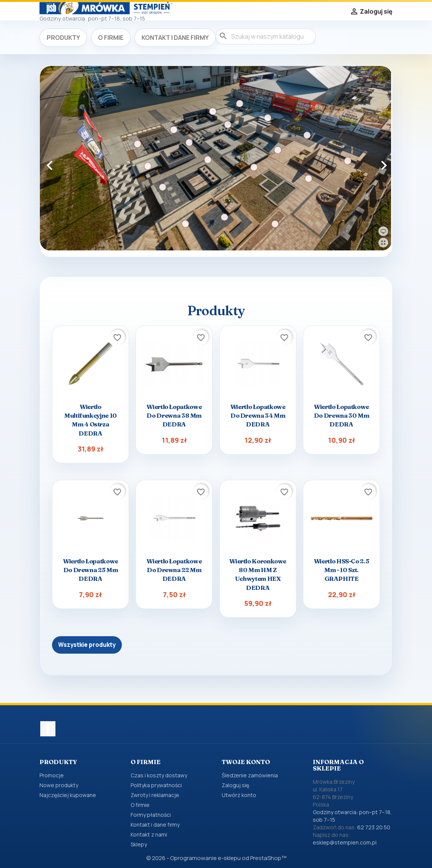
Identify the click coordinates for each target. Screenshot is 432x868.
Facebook (48, 729)
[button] (66, 161)
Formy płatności (151, 815)
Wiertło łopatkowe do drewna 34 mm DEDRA (258, 415)
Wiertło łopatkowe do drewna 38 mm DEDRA (174, 415)
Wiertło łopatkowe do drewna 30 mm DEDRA (342, 415)
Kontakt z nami (149, 834)
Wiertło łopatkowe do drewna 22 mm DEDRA (174, 570)
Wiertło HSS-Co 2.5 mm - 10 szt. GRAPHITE (342, 570)
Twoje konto (246, 762)
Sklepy (139, 844)
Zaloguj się (235, 785)
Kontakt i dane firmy (175, 38)
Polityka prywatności (156, 785)
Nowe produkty (59, 785)
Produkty (63, 38)
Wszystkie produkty (87, 645)
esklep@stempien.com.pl (345, 842)
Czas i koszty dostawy (159, 775)
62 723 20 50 (374, 827)
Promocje (52, 775)
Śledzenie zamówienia (250, 775)
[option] (216, 158)
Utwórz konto (239, 795)
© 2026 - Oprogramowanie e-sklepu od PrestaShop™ (216, 858)
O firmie (111, 38)
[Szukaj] (266, 36)
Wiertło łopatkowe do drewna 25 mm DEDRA (91, 570)
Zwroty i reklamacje (155, 795)
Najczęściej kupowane (68, 795)
